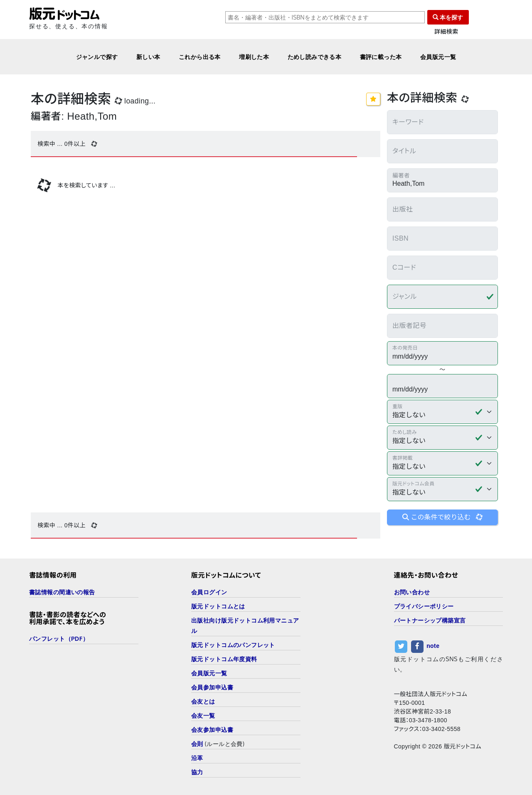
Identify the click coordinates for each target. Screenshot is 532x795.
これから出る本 (200, 57)
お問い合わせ (412, 592)
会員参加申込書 (212, 687)
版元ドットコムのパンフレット (233, 645)
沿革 (197, 758)
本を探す (448, 17)
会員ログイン (209, 592)
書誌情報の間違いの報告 (62, 592)
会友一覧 (203, 715)
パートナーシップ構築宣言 (430, 620)
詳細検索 (446, 32)
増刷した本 (254, 57)
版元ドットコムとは (218, 606)
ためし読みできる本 (315, 57)
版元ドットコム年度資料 (224, 659)
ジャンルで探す (97, 57)
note (433, 646)
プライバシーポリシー (424, 606)
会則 (197, 744)
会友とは (203, 701)
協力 (197, 772)
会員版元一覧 (438, 57)
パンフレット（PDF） (59, 639)
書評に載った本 (381, 57)
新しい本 (148, 57)
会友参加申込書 (212, 730)
